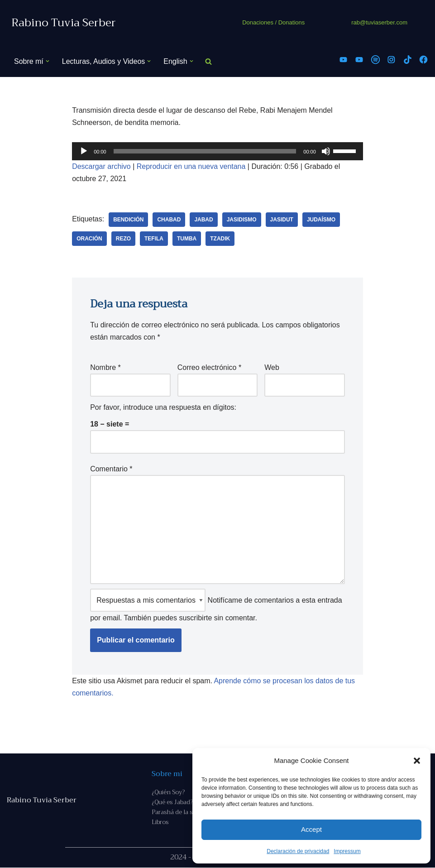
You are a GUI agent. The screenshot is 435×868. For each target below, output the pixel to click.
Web (272, 367)
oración (89, 239)
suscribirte (195, 618)
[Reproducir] (84, 151)
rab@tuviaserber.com (379, 22)
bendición (128, 220)
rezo (123, 239)
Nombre (105, 367)
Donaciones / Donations (273, 22)
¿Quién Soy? (168, 793)
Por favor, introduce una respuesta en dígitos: (163, 408)
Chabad (169, 220)
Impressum (347, 851)
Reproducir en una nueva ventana (191, 166)
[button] (417, 761)
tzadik (220, 239)
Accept (311, 829)
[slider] (205, 151)
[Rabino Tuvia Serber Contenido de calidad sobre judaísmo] (64, 23)
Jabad (204, 220)
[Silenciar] (326, 151)
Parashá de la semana (182, 813)
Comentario (111, 469)
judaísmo (321, 220)
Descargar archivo (101, 166)
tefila (154, 239)
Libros (160, 823)
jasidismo (242, 220)
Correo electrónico (209, 367)
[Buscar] (208, 61)
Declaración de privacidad (298, 851)
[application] (217, 151)
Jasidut (282, 220)
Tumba (187, 239)
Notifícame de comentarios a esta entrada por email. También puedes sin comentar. (216, 606)
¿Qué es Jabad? (172, 803)
